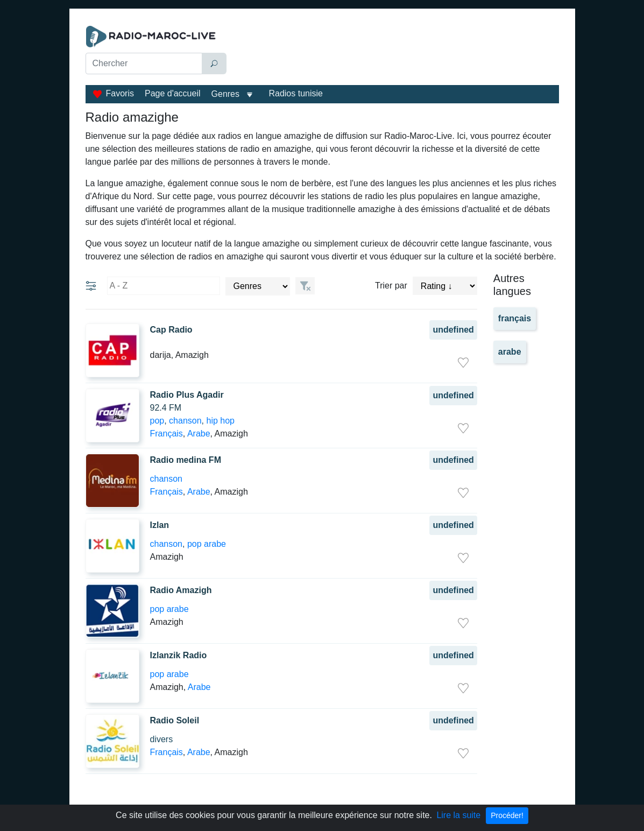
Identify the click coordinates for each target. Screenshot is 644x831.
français (515, 318)
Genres (225, 94)
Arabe (199, 434)
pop (157, 421)
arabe (510, 352)
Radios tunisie (296, 93)
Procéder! (507, 815)
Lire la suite (458, 815)
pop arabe (207, 544)
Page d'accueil (173, 93)
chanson (185, 421)
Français (167, 434)
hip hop (220, 421)
